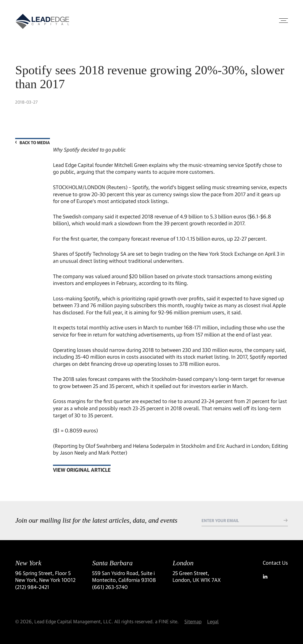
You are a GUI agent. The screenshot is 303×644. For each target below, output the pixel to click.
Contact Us (275, 563)
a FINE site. (167, 621)
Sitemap (193, 621)
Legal (213, 621)
